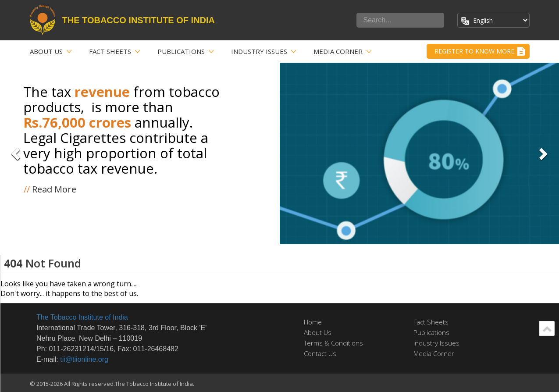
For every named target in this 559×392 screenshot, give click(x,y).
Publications (181, 51)
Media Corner (338, 51)
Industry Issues (259, 51)
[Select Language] (499, 20)
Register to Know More (474, 51)
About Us (46, 51)
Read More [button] (50, 189)
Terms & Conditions (333, 343)
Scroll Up (547, 328)
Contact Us (320, 353)
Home (313, 322)
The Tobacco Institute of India (82, 317)
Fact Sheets (110, 51)
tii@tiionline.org (84, 359)
